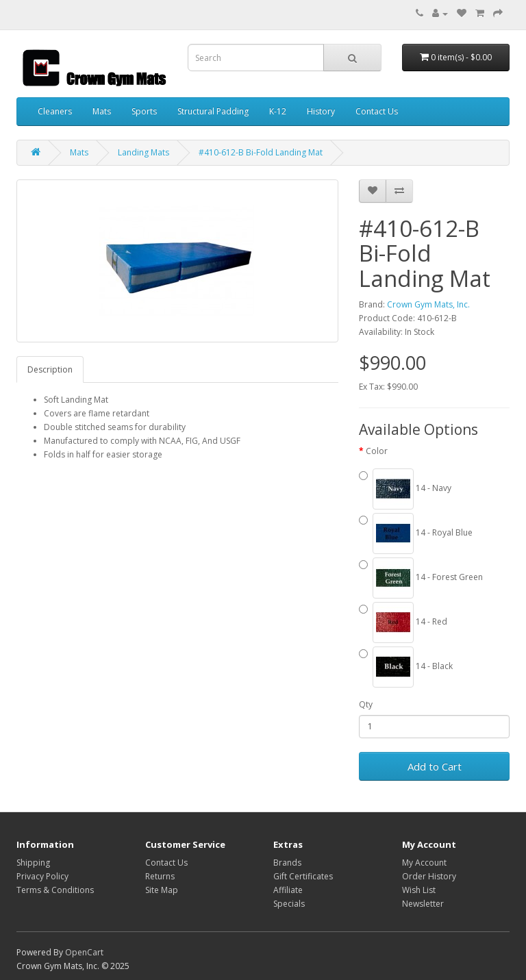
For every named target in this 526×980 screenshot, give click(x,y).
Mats (102, 111)
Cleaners (55, 111)
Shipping (33, 863)
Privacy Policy (42, 876)
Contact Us (377, 111)
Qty (366, 704)
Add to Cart (435, 766)
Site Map (162, 890)
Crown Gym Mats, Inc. (428, 304)
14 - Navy (405, 489)
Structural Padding (213, 111)
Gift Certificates (303, 876)
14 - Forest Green (421, 578)
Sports (144, 111)
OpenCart (84, 952)
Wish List (419, 890)
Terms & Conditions (55, 890)
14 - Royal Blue (416, 533)
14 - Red (403, 623)
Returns (160, 876)
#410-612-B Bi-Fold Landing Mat (261, 152)
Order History (429, 876)
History (321, 111)
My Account (424, 863)
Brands (287, 863)
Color (377, 451)
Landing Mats (143, 152)
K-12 (278, 111)
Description (50, 369)
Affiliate (288, 890)
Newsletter (423, 904)
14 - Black (406, 667)
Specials (289, 904)
